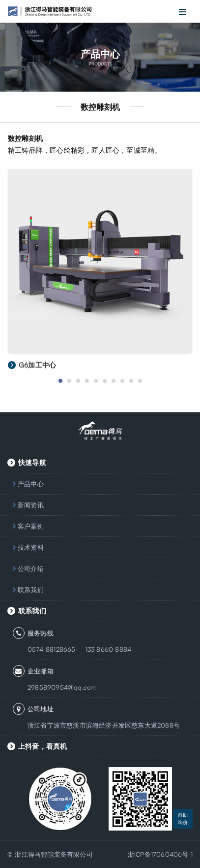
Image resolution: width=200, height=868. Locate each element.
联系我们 (31, 590)
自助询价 (183, 818)
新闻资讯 (31, 505)
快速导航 (32, 462)
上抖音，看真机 (43, 746)
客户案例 (31, 526)
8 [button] (122, 381)
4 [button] (87, 381)
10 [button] (140, 381)
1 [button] (60, 381)
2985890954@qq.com (62, 687)
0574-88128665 (52, 649)
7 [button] (114, 381)
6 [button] (105, 381)
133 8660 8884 (109, 649)
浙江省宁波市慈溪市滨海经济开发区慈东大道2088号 (104, 725)
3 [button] (78, 381)
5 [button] (96, 381)
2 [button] (69, 381)
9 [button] (131, 381)
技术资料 (31, 547)
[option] (100, 275)
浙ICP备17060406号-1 (160, 854)
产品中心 (31, 484)
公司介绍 (31, 568)
